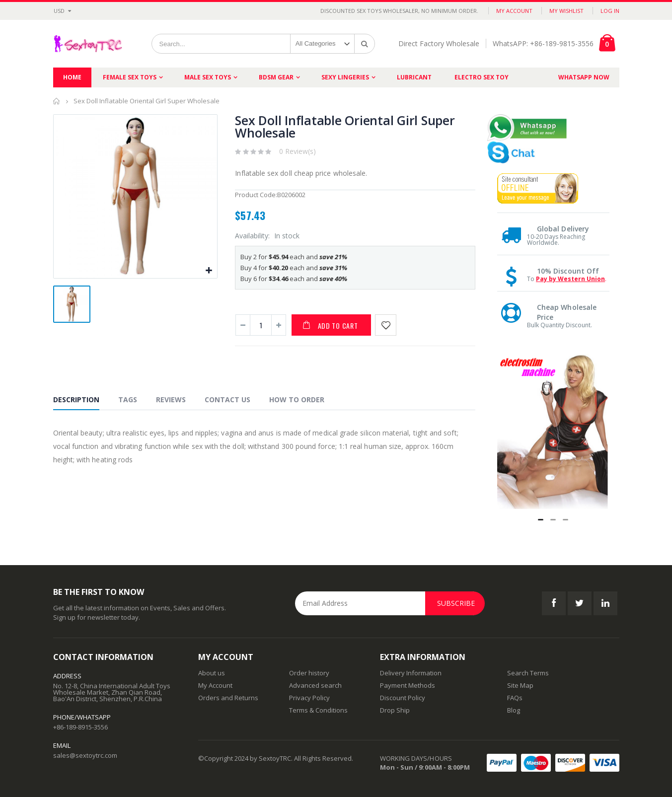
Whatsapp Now (584, 77)
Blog (514, 710)
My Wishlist (566, 11)
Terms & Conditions (318, 710)
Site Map (520, 685)
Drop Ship (395, 710)
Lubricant (414, 77)
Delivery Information (411, 673)
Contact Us (227, 399)
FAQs (515, 698)
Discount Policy (403, 698)
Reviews (171, 399)
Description (76, 399)
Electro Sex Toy (482, 77)
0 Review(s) (298, 151)
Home (57, 101)
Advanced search (315, 685)
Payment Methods (408, 685)
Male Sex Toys (208, 77)
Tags (128, 399)
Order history (309, 673)
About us (212, 673)
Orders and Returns (228, 698)
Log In (610, 11)
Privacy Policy (309, 698)
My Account (514, 11)
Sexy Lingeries (345, 77)
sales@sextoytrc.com (85, 755)
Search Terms (528, 673)
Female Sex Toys (130, 77)
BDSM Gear (276, 77)
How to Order (297, 399)
